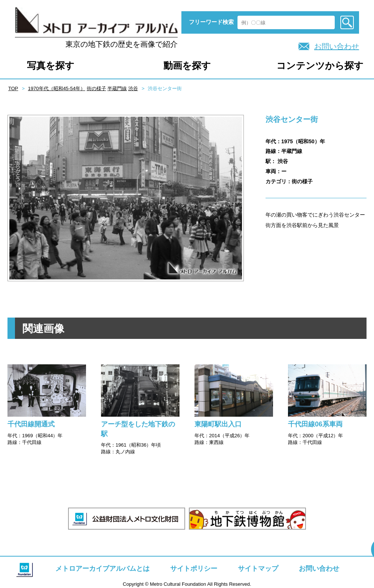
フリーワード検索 (211, 22)
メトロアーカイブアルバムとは (102, 569)
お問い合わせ (337, 46)
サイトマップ (258, 569)
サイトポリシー (194, 569)
